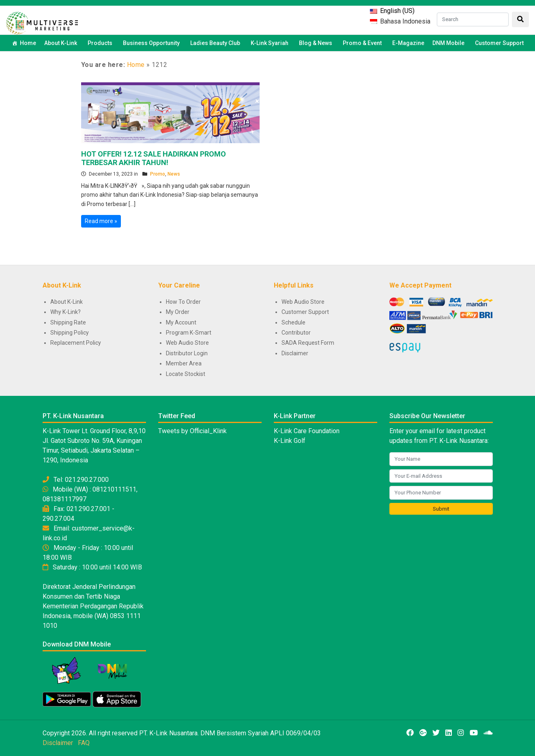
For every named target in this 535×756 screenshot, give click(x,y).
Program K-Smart (189, 333)
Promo (158, 174)
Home (28, 43)
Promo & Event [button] (363, 43)
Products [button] (101, 43)
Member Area (184, 363)
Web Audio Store (187, 343)
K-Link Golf (290, 441)
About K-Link (67, 302)
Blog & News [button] (317, 43)
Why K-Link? (66, 312)
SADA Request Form (308, 343)
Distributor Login (187, 353)
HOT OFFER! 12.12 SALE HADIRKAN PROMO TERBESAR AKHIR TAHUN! (154, 158)
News (174, 174)
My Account (181, 322)
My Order (178, 312)
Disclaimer (295, 353)
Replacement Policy (76, 343)
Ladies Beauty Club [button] (216, 43)
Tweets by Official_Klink (192, 431)
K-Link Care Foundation (307, 431)
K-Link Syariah (271, 43)
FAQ (84, 743)
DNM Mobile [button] (450, 43)
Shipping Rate (68, 322)
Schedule (293, 322)
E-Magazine (408, 43)
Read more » (101, 221)
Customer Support (499, 43)
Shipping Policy (70, 333)
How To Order (183, 302)
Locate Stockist (186, 374)
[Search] (473, 19)
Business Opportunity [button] (153, 43)
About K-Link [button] (62, 43)
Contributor (296, 333)
